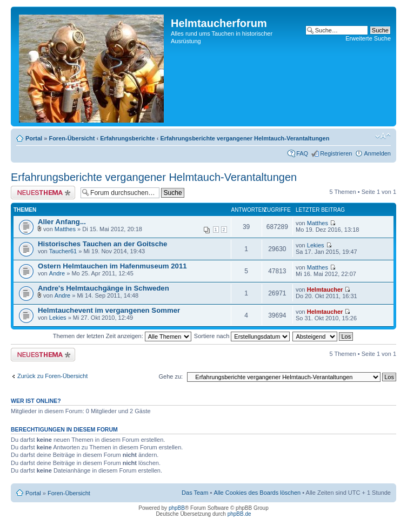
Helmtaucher (325, 289)
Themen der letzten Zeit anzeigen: (122, 336)
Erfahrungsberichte (127, 138)
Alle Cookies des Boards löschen (257, 493)
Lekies (316, 245)
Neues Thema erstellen (43, 193)
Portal (34, 138)
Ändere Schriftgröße (383, 136)
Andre (57, 273)
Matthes (65, 229)
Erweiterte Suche (368, 38)
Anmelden (377, 153)
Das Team (195, 493)
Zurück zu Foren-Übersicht (52, 376)
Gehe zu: (171, 376)
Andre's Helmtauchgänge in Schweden (104, 288)
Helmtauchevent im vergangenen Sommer (109, 310)
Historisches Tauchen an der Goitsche (102, 244)
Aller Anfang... (62, 222)
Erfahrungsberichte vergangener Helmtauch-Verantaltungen (245, 138)
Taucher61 (63, 251)
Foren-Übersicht (72, 138)
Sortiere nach (242, 336)
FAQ (302, 153)
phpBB (177, 508)
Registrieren (336, 153)
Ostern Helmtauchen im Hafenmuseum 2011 (112, 266)
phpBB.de (239, 514)
